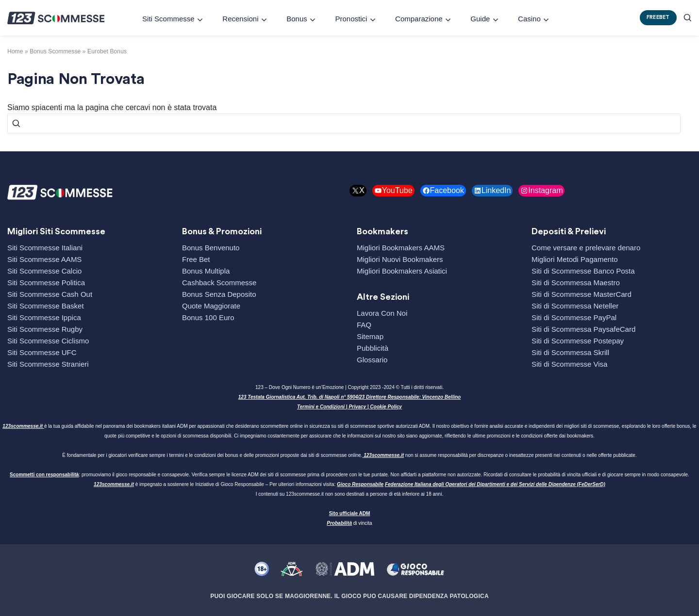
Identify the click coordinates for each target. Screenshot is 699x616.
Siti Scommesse (168, 19)
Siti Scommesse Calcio (44, 271)
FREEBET (658, 17)
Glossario (372, 360)
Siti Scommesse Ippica (44, 317)
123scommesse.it (23, 426)
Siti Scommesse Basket (46, 306)
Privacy (357, 407)
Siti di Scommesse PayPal (574, 317)
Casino (529, 19)
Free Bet (196, 259)
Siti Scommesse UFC (42, 352)
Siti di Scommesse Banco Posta (583, 271)
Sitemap (370, 336)
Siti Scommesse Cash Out (50, 294)
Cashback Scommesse (219, 283)
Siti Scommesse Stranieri (48, 364)
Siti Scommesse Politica (46, 283)
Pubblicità (373, 348)
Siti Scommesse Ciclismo (48, 341)
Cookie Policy (386, 407)
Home (15, 51)
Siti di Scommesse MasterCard (582, 294)
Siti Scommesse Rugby (45, 329)
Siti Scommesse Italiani (45, 248)
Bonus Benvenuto (211, 248)
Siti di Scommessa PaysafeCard (583, 329)
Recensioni (240, 19)
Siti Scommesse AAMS (44, 259)
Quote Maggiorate (211, 306)
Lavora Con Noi (382, 313)
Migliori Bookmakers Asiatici (402, 271)
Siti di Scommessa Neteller (575, 306)
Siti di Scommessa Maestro (576, 283)
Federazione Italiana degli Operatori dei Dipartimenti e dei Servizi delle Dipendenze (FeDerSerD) (495, 484)
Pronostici (351, 19)
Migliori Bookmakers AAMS (401, 248)
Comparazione (419, 19)
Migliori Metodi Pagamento (575, 259)
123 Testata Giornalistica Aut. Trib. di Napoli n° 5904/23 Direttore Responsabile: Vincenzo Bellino (349, 397)
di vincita (349, 523)
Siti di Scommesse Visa (569, 364)
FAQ (364, 325)
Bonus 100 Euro (208, 317)
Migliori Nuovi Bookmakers (400, 259)
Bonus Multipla (206, 271)
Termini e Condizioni (321, 407)
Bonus (297, 19)
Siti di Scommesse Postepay (578, 341)
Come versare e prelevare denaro (586, 248)
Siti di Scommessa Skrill (570, 352)
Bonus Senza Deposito (219, 294)
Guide (480, 19)
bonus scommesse (55, 51)
